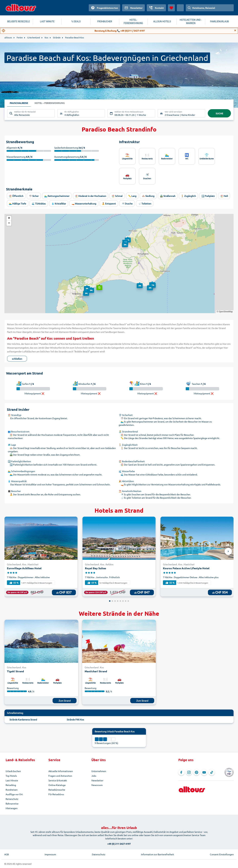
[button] (99, 285)
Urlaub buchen (13, 771)
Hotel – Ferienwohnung (50, 103)
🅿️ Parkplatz (208, 196)
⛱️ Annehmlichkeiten (130, 491)
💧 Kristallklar (59, 203)
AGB (7, 854)
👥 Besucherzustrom (19, 431)
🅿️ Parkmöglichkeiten (19, 461)
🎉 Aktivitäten (126, 481)
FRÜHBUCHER (105, 22)
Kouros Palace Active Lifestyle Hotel (186, 568)
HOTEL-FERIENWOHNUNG (133, 22)
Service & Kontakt (58, 780)
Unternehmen (99, 771)
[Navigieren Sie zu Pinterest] (197, 772)
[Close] (235, 30)
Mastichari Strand (96, 671)
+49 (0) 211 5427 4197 (119, 844)
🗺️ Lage (12, 445)
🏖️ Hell (224, 196)
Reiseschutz (12, 799)
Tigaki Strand (15, 671)
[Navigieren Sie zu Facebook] (181, 772)
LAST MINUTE (47, 22)
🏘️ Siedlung (148, 196)
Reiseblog (11, 785)
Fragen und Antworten (60, 776)
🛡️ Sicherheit (126, 415)
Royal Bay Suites (96, 568)
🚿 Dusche (127, 203)
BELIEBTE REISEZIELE (19, 22)
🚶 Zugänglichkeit (128, 445)
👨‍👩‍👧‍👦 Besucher (14, 491)
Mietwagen (12, 808)
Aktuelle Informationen (61, 771)
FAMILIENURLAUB (219, 22)
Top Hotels (11, 776)
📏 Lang (132, 196)
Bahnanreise (12, 803)
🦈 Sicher (34, 196)
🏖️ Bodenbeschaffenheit (132, 461)
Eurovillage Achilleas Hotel (24, 568)
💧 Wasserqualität (17, 481)
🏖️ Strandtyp (15, 415)
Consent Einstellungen (222, 854)
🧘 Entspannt (109, 203)
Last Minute (12, 780)
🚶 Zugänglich (188, 196)
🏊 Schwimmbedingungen (21, 471)
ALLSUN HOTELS (162, 22)
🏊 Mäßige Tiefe (18, 203)
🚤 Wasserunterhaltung (84, 203)
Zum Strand (65, 701)
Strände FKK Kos (75, 719)
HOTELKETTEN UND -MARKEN (191, 22)
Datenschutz (99, 854)
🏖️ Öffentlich (16, 196)
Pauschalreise (19, 103)
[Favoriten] (171, 8)
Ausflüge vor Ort (14, 794)
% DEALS (76, 22)
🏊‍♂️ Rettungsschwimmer (57, 196)
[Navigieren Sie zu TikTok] (212, 772)
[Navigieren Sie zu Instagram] (189, 772)
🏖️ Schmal (117, 196)
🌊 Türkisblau (39, 203)
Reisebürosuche (57, 790)
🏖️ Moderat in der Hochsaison (91, 196)
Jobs (94, 776)
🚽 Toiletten (145, 203)
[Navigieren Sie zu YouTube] (204, 772)
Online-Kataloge (57, 785)
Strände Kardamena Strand (23, 719)
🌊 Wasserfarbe (127, 471)
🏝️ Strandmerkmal (128, 431)
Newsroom (97, 785)
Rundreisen (12, 790)
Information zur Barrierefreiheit (158, 854)
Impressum (50, 854)
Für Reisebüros (56, 794)
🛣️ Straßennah (168, 196)
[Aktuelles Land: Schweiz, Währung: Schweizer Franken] (180, 8)
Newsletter (97, 780)
